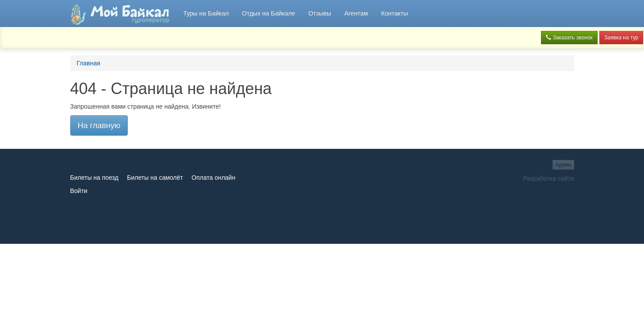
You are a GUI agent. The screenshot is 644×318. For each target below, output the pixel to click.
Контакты (394, 13)
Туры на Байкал (206, 13)
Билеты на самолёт (155, 178)
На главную (99, 125)
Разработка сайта (548, 178)
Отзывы (320, 13)
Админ (563, 165)
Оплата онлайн (213, 178)
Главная (89, 63)
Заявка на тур (621, 38)
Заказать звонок (569, 38)
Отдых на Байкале (268, 13)
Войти (79, 191)
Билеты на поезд (94, 178)
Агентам (356, 13)
